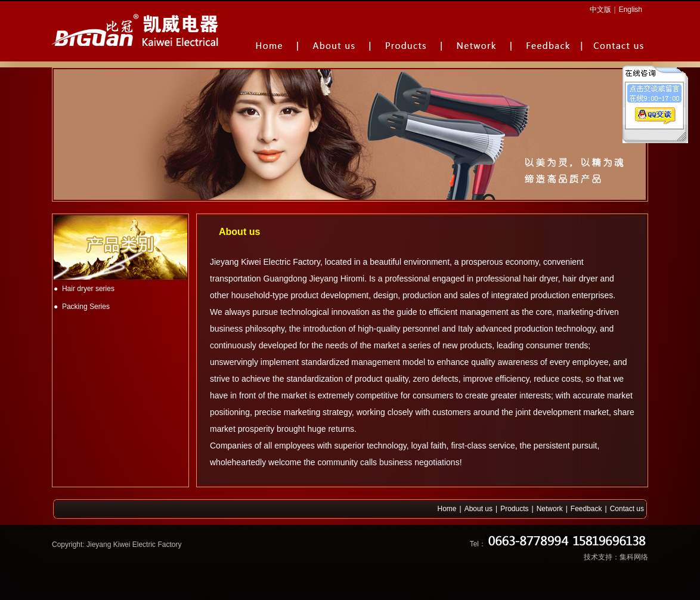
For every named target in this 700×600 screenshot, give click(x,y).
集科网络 (634, 557)
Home (447, 509)
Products (514, 509)
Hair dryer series (88, 289)
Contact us (627, 509)
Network (550, 509)
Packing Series (86, 307)
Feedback (586, 509)
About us (478, 509)
